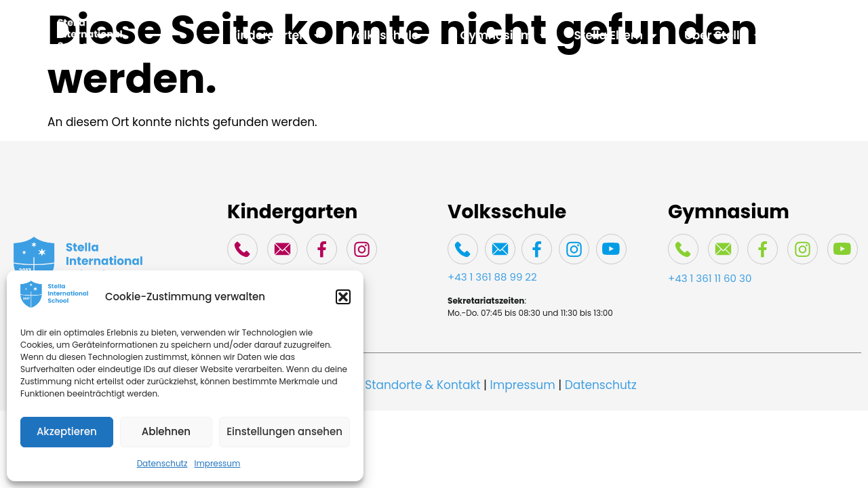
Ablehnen (166, 431)
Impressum (217, 463)
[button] (343, 297)
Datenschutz (162, 463)
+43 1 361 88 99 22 (492, 277)
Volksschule (391, 36)
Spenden (815, 35)
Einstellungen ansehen (284, 431)
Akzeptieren (67, 431)
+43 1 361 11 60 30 (710, 278)
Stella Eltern (616, 36)
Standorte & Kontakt (422, 385)
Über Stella (723, 36)
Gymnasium (504, 36)
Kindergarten (275, 36)
